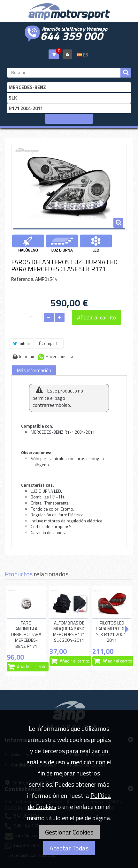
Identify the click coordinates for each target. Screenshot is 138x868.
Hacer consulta (59, 356)
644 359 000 (72, 35)
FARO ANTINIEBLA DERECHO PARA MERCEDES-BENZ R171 (26, 635)
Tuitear (22, 343)
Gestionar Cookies (69, 832)
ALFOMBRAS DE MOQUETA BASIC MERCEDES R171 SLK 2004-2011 (69, 632)
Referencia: (23, 279)
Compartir (49, 343)
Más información (34, 370)
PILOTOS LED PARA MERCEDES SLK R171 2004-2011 (112, 632)
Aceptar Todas (69, 848)
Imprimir (27, 356)
